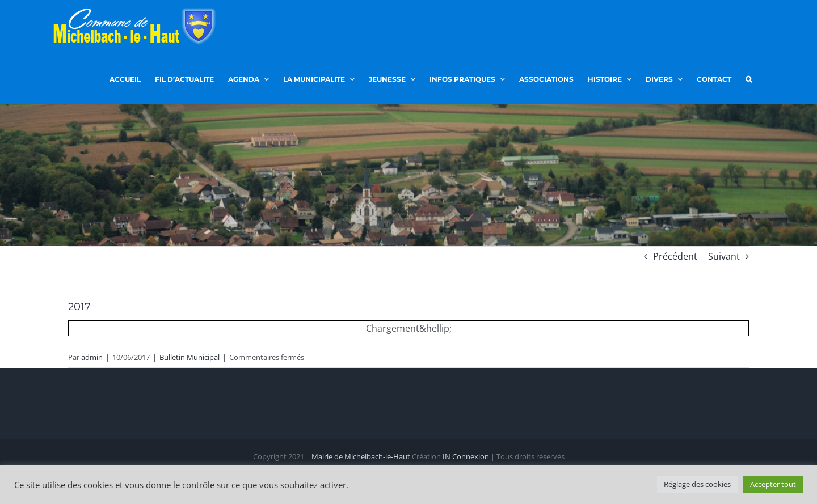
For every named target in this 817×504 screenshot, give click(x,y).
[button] (749, 78)
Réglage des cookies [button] (697, 484)
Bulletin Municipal (189, 357)
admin (92, 357)
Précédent (675, 256)
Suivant (724, 256)
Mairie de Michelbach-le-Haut (361, 456)
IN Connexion (466, 456)
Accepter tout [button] (773, 484)
